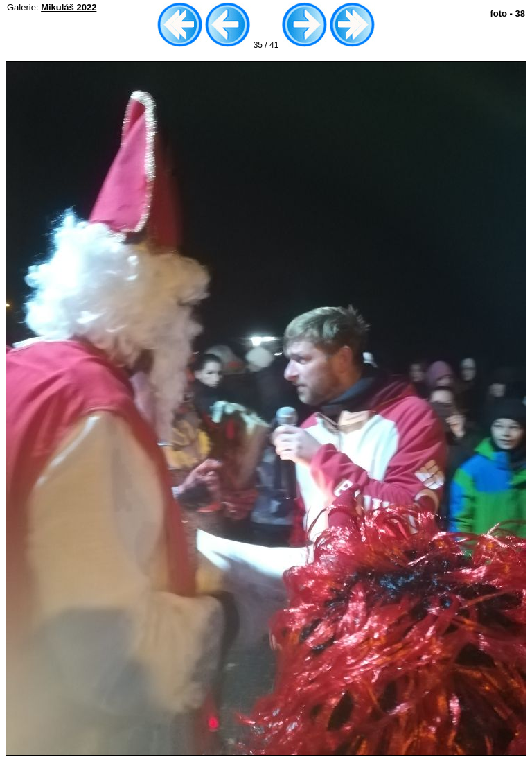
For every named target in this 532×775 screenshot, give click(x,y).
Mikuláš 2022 (69, 7)
